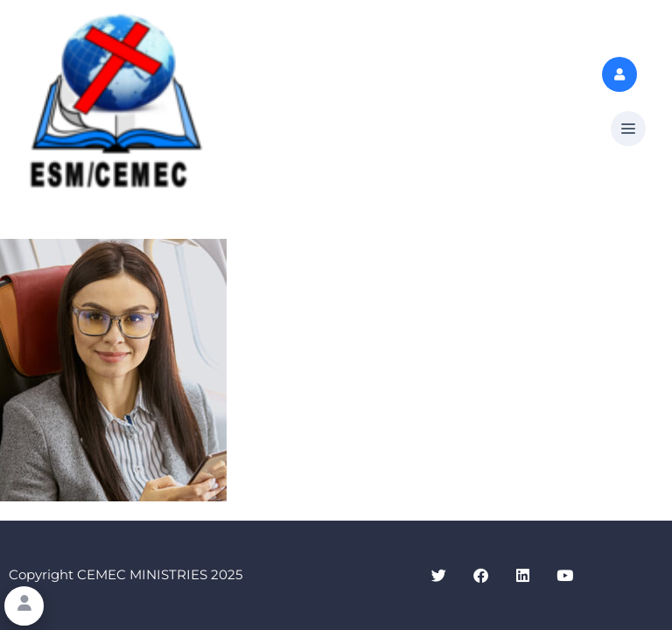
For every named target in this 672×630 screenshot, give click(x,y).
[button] (628, 129)
